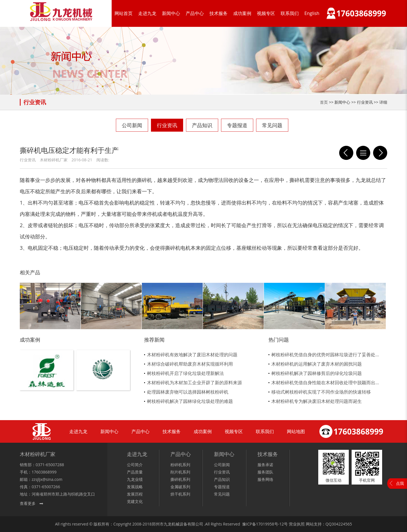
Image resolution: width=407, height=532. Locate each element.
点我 (400, 483)
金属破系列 (180, 487)
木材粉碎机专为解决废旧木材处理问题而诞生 (317, 401)
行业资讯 (167, 125)
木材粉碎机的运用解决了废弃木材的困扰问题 (317, 364)
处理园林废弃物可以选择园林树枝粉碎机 (188, 392)
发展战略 (135, 487)
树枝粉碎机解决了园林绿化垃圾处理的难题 (190, 401)
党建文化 (135, 501)
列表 (363, 153)
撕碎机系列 (180, 479)
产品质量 (135, 472)
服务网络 (265, 479)
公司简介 (135, 465)
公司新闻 (132, 125)
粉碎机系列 (180, 465)
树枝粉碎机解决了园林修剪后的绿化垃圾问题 (317, 373)
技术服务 (218, 13)
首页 (324, 102)
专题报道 (237, 125)
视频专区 (266, 13)
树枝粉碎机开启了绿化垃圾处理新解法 (185, 373)
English (312, 13)
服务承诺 (265, 465)
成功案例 (242, 13)
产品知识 (202, 125)
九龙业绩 (135, 479)
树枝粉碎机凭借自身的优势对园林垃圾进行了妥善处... (325, 355)
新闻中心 (171, 13)
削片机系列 (180, 472)
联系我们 (290, 13)
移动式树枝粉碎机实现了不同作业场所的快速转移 (321, 392)
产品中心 (195, 13)
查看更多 (28, 503)
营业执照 (297, 524)
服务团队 (265, 472)
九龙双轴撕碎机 (380, 153)
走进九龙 (147, 13)
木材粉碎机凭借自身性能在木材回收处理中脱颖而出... (325, 383)
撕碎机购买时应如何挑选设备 (346, 153)
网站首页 (124, 13)
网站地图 (296, 431)
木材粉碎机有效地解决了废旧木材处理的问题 (192, 355)
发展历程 (135, 494)
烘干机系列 (180, 494)
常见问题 (272, 125)
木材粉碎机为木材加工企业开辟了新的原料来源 (194, 383)
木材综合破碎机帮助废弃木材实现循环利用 (190, 364)
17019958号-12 (270, 524)
